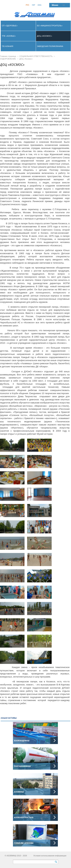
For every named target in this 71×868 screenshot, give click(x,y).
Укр (33, 5)
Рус (27, 5)
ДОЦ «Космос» (26, 59)
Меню (55, 5)
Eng (40, 5)
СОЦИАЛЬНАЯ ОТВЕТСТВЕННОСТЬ (36, 56)
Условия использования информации (50, 856)
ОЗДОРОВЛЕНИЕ (8, 59)
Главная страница (8, 56)
